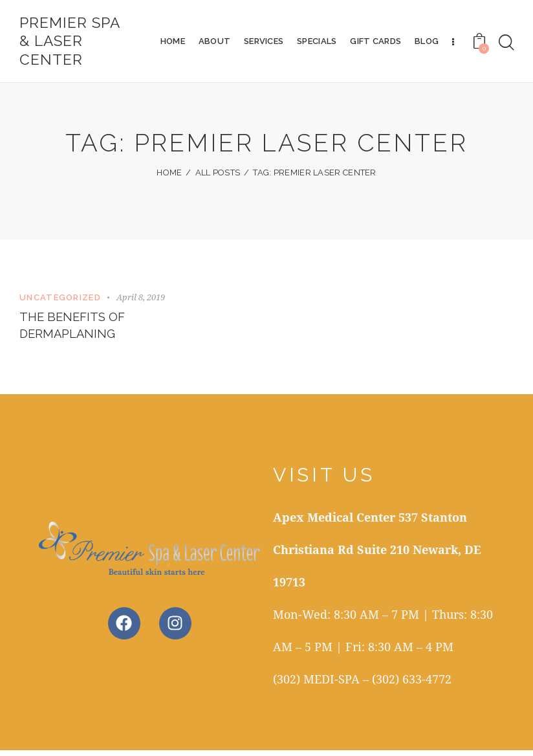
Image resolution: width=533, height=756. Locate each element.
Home (169, 176)
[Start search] (506, 45)
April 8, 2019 (141, 299)
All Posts (218, 176)
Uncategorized (60, 299)
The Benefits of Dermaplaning (75, 329)
